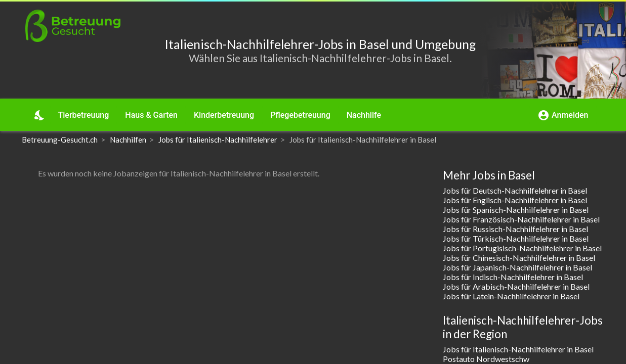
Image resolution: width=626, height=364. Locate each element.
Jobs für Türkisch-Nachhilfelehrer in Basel (516, 238)
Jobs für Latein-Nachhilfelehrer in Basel (511, 296)
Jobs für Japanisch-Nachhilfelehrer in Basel (517, 267)
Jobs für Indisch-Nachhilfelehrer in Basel (513, 277)
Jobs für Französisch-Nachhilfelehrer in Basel (521, 219)
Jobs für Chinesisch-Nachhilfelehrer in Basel (519, 258)
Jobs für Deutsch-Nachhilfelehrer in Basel (515, 190)
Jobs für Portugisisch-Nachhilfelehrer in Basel (522, 248)
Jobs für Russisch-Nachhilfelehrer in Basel (515, 229)
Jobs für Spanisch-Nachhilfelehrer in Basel (516, 210)
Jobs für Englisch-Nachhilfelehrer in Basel (515, 200)
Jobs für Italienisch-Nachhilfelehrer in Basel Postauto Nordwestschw (518, 354)
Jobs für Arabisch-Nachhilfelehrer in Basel (516, 286)
